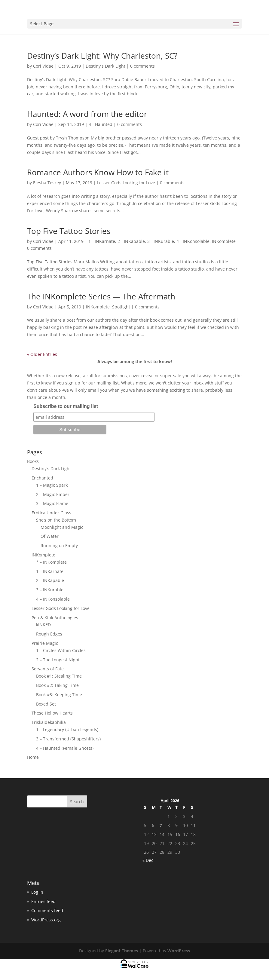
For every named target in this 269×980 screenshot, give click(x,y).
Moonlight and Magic (62, 527)
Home (33, 757)
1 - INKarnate (102, 241)
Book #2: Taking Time (57, 685)
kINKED (43, 625)
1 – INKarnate (50, 571)
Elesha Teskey (47, 183)
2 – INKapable (50, 580)
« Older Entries (42, 354)
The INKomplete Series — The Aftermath (101, 296)
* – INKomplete (51, 562)
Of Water (50, 536)
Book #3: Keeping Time (59, 695)
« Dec (148, 860)
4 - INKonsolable (193, 241)
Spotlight (121, 307)
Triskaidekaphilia (49, 722)
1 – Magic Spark (52, 485)
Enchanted (42, 478)
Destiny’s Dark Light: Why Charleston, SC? (102, 56)
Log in (37, 892)
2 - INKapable (131, 241)
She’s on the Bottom (56, 520)
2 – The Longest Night (58, 660)
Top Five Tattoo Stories (69, 231)
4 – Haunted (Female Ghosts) (65, 748)
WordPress (179, 951)
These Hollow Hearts (52, 713)
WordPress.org (46, 920)
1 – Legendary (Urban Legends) (67, 729)
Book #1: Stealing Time (59, 676)
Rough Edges (49, 634)
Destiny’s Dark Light (51, 469)
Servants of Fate (48, 669)
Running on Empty (59, 545)
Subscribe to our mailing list (66, 406)
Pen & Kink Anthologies (55, 618)
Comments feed (47, 910)
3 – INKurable (50, 590)
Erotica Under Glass (51, 513)
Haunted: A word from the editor (87, 114)
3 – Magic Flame (52, 503)
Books (33, 461)
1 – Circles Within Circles (61, 650)
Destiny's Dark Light (105, 66)
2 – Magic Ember (53, 494)
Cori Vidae (43, 66)
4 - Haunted (101, 124)
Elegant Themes (122, 951)
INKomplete (224, 241)
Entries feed (43, 901)
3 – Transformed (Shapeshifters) (68, 739)
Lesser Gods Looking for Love (126, 183)
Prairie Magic (45, 643)
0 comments (142, 66)
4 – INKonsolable (53, 599)
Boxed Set (46, 704)
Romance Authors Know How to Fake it (98, 172)
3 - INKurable (161, 241)
